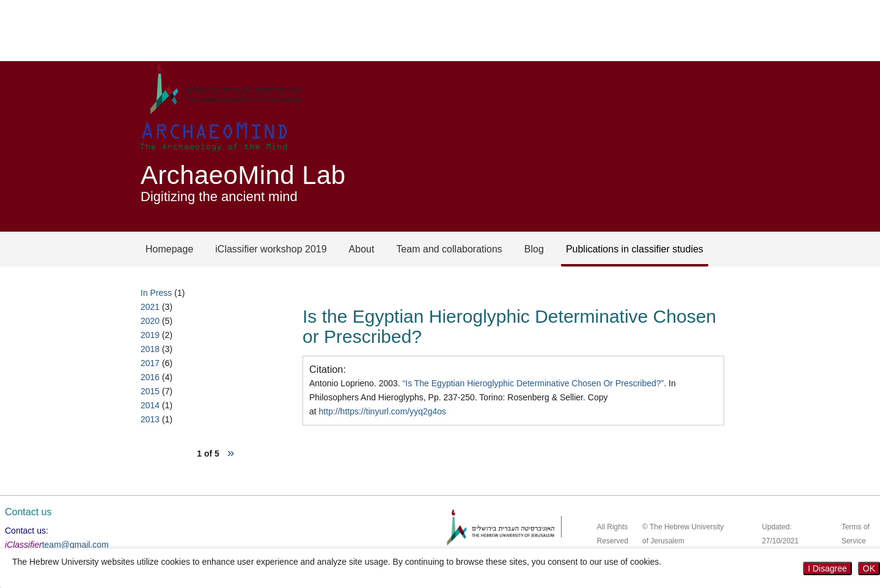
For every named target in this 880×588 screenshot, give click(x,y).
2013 (150, 419)
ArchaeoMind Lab (243, 175)
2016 (150, 377)
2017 (150, 363)
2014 (150, 405)
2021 (150, 307)
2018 (150, 349)
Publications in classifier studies (635, 249)
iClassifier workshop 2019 (271, 249)
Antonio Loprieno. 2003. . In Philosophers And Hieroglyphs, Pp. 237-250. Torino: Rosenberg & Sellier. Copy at (493, 397)
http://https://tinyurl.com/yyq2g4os (383, 411)
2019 (150, 335)
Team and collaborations (449, 249)
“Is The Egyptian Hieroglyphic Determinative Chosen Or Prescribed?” (533, 383)
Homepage (169, 249)
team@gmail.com (75, 545)
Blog (534, 249)
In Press (156, 293)
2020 (150, 321)
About (362, 249)
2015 (150, 391)
